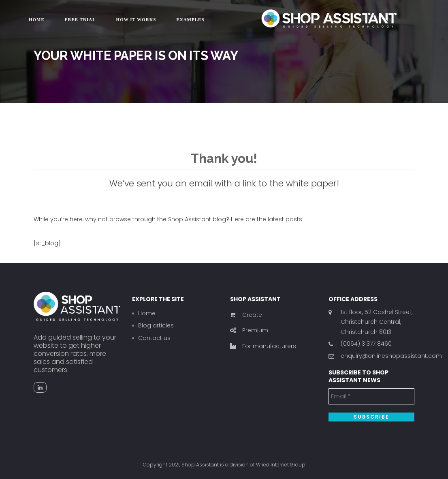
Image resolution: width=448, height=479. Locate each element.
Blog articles (156, 325)
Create (246, 315)
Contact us (154, 338)
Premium (249, 330)
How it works (136, 19)
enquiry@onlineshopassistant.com (391, 356)
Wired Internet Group (281, 465)
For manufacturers (263, 346)
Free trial (80, 19)
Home (37, 19)
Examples (190, 19)
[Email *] (372, 396)
